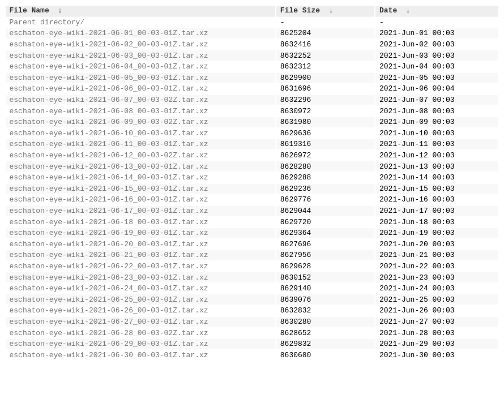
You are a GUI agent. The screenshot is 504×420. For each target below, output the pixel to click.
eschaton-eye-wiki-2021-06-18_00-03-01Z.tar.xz (109, 255)
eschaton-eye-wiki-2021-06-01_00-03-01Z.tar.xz (109, 37)
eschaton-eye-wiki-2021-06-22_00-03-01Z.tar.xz (109, 306)
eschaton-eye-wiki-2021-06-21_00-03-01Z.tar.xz (109, 293)
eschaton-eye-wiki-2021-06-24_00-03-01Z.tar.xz (109, 332)
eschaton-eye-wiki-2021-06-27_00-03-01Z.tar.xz (109, 370)
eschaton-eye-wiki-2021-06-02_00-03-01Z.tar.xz (109, 50)
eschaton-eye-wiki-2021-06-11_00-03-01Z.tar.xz (109, 165)
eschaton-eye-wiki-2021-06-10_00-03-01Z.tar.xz (109, 153)
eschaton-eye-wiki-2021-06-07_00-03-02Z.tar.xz (109, 114)
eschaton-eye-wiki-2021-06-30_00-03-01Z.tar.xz (109, 409)
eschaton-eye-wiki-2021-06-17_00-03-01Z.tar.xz (109, 242)
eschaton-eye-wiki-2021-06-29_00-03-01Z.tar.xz (109, 396)
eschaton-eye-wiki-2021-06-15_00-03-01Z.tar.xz (109, 217)
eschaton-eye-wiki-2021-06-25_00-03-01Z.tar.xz (109, 345)
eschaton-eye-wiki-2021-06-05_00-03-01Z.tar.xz (109, 89)
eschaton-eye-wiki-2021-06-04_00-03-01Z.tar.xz (109, 76)
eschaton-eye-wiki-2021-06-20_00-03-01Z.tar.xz (109, 281)
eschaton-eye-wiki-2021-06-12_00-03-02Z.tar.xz (109, 178)
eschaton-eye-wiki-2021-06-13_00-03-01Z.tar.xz (109, 191)
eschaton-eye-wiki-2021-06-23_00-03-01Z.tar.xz (109, 319)
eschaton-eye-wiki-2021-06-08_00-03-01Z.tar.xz (109, 127)
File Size (300, 11)
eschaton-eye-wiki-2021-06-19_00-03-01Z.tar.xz (109, 268)
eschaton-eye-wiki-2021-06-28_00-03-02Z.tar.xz (109, 383)
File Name (29, 11)
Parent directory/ (47, 25)
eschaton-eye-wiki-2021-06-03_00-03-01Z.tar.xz (109, 63)
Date (388, 11)
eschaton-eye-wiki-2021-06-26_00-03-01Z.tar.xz (109, 357)
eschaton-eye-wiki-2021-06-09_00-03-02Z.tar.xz (109, 140)
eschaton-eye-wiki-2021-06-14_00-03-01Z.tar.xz (109, 204)
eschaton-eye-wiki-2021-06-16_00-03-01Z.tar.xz (109, 229)
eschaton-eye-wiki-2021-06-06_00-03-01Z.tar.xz (109, 101)
